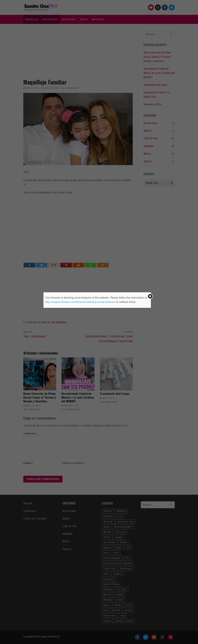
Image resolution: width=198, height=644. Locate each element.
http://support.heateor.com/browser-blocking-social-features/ (80, 302)
